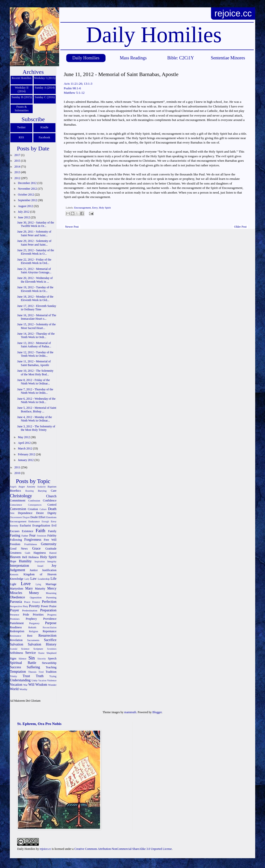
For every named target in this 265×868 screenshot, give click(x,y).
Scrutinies (52, 649)
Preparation (48, 610)
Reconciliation (50, 627)
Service (31, 653)
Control (52, 505)
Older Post (240, 227)
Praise (53, 606)
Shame (41, 653)
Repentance (50, 631)
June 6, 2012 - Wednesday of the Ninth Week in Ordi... (36, 400)
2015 (18, 161)
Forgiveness (33, 539)
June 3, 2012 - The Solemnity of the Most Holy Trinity (36, 428)
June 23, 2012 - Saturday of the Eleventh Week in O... (36, 252)
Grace (36, 548)
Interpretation (19, 566)
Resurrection (47, 635)
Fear (32, 535)
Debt (12, 513)
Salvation (16, 644)
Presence (14, 615)
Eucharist (25, 526)
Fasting (15, 535)
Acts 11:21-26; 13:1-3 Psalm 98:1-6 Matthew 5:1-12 (78, 88)
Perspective (16, 606)
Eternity (14, 526)
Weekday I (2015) (45, 78)
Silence (23, 658)
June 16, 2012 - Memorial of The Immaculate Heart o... (37, 317)
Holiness (34, 557)
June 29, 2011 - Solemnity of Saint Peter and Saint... (34, 233)
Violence (52, 680)
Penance (36, 602)
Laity (27, 579)
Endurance (34, 521)
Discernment (16, 517)
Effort (42, 517)
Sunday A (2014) (45, 88)
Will (31, 684)
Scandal (13, 649)
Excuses (15, 531)
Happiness (40, 553)
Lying (38, 584)
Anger (22, 487)
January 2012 (26, 460)
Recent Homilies (22, 78)
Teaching (51, 667)
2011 (18, 467)
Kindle (45, 127)
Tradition (51, 672)
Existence (28, 531)
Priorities (38, 615)
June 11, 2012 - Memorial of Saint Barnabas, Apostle (34, 363)
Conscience (16, 505)
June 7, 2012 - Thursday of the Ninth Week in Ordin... (35, 391)
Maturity (40, 589)
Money (34, 593)
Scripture (38, 649)
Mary (29, 588)
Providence (50, 619)
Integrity (52, 561)
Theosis (32, 672)
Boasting (29, 491)
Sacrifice (50, 640)
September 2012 (28, 200)
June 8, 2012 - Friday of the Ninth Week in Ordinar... (33, 382)
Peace (27, 602)
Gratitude (51, 549)
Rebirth (32, 627)
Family (52, 531)
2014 (18, 167)
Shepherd (51, 653)
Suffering (33, 667)
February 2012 (27, 454)
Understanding (20, 680)
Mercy (52, 588)
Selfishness (16, 653)
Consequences (35, 505)
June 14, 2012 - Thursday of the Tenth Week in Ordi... (36, 335)
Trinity (13, 676)
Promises (15, 619)
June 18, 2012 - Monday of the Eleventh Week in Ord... (35, 298)
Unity (34, 680)
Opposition (36, 597)
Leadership (44, 579)
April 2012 (25, 443)
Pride (26, 615)
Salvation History (42, 644)
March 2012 (25, 448)
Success (15, 667)
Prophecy (31, 619)
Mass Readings (133, 58)
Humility (25, 561)
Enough (45, 521)
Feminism (41, 536)
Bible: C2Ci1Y (181, 58)
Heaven (15, 557)
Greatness (16, 553)
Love (26, 584)
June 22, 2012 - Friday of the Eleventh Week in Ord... (34, 261)
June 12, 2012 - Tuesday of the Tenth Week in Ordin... (35, 354)
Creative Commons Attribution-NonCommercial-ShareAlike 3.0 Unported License (123, 849)
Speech (52, 658)
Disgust (26, 517)
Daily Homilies (86, 58)
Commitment (18, 500)
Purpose (51, 623)
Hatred (53, 553)
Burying (42, 491)
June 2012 (24, 217)
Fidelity (52, 536)
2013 (18, 172)
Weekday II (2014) (21, 89)
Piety (26, 606)
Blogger (157, 712)
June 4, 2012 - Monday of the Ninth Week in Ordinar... (35, 419)
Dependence (25, 513)
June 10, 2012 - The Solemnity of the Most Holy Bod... (35, 372)
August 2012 (26, 206)
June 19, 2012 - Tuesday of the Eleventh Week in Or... (35, 289)
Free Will (50, 540)
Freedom (15, 544)
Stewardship (49, 663)
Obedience (17, 597)
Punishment (17, 623)
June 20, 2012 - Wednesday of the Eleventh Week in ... (35, 280)
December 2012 (28, 183)
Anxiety (31, 487)
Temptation (18, 671)
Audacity (42, 487)
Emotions (51, 517)
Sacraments (33, 640)
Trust (26, 676)
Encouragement (82, 208)
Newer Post (72, 227)
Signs (13, 658)
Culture (43, 509)
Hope (13, 561)
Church (51, 496)
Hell (25, 557)
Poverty (34, 606)
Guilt (27, 553)
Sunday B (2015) (22, 97)
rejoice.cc (233, 13)
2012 (18, 178)
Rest (30, 636)
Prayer (14, 610)
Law (34, 579)
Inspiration (40, 561)
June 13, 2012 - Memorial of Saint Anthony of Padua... (34, 345)
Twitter (21, 127)
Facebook (45, 137)
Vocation (16, 684)
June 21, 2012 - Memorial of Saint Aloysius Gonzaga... (34, 271)
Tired (41, 672)
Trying (53, 676)
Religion (33, 631)
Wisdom (41, 684)
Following (16, 540)
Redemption (17, 631)
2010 (18, 473)
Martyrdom (17, 589)
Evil (54, 526)
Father (25, 536)
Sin (32, 658)
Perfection (49, 602)
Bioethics (15, 491)
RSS (21, 137)
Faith (40, 531)
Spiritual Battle (23, 663)
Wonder (52, 685)
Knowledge (17, 579)
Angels (13, 487)
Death (52, 509)
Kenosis (14, 574)
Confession (34, 500)
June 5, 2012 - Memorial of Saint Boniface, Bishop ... (37, 409)
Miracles (16, 593)
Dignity (52, 513)
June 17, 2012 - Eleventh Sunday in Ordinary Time (37, 308)
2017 (18, 155)
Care (54, 491)
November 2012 (28, 189)
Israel (40, 566)
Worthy (23, 689)
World (14, 689)
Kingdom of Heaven (40, 574)
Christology (21, 496)
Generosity (49, 544)
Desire (40, 513)
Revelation (16, 640)
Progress (52, 615)
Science (25, 649)
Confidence (50, 500)
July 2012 (24, 212)
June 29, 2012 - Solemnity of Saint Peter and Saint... (34, 243)
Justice (34, 570)
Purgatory (34, 623)
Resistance (15, 636)
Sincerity (42, 659)
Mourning (51, 593)
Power (45, 606)
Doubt (34, 517)
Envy (95, 208)
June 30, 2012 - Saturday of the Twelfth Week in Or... (36, 224)
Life (53, 579)
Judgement (17, 570)
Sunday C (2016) (45, 97)
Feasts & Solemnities (22, 109)
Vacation (42, 680)
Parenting (51, 597)
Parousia (16, 602)
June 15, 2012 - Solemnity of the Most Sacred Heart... (36, 326)
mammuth (130, 712)
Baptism (52, 487)
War (26, 685)
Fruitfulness (31, 544)
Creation (33, 509)
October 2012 (26, 195)
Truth (40, 676)
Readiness (16, 627)
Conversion (18, 509)
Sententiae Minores (228, 58)
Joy (54, 566)
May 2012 (24, 437)
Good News (19, 549)
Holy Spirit (105, 208)
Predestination (30, 610)
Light (13, 584)
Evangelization (41, 526)
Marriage (51, 584)
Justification (49, 570)
